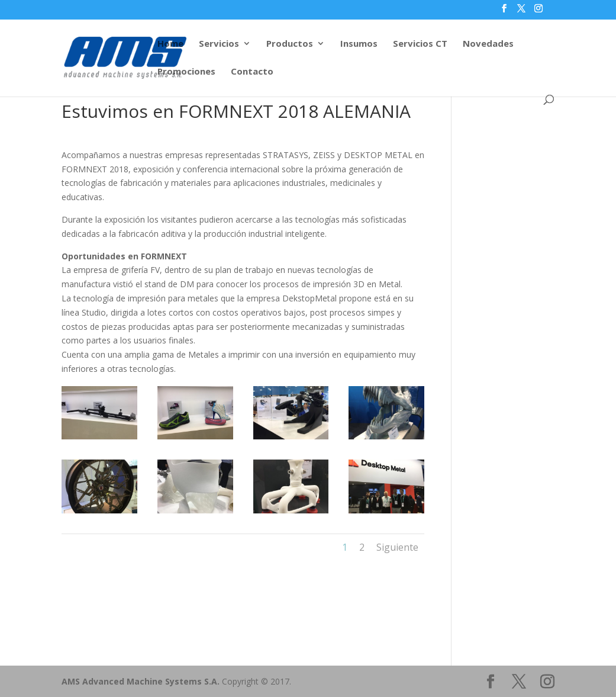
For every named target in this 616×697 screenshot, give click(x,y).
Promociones (186, 72)
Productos (290, 44)
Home (170, 44)
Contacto (252, 72)
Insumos (359, 44)
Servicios (219, 44)
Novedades (488, 44)
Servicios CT (420, 44)
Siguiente (397, 547)
